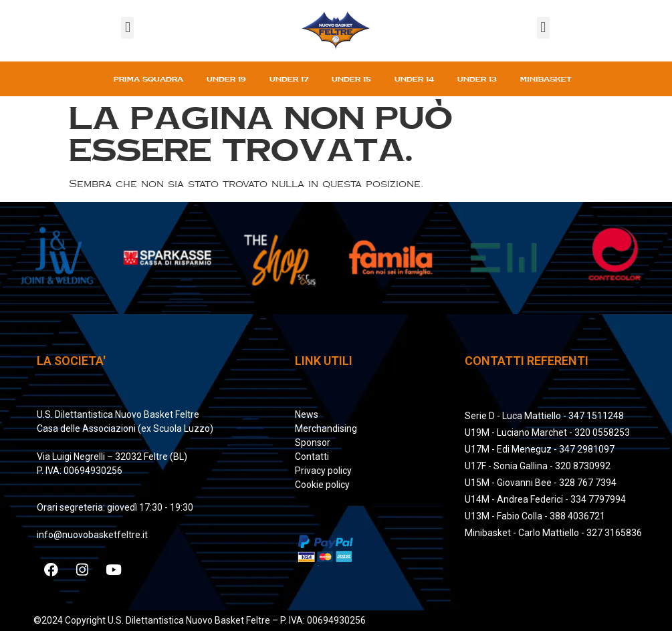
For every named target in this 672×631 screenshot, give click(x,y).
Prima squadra (148, 79)
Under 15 (351, 79)
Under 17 (289, 79)
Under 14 (414, 79)
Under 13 (477, 79)
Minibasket (546, 79)
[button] (127, 28)
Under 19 (226, 79)
